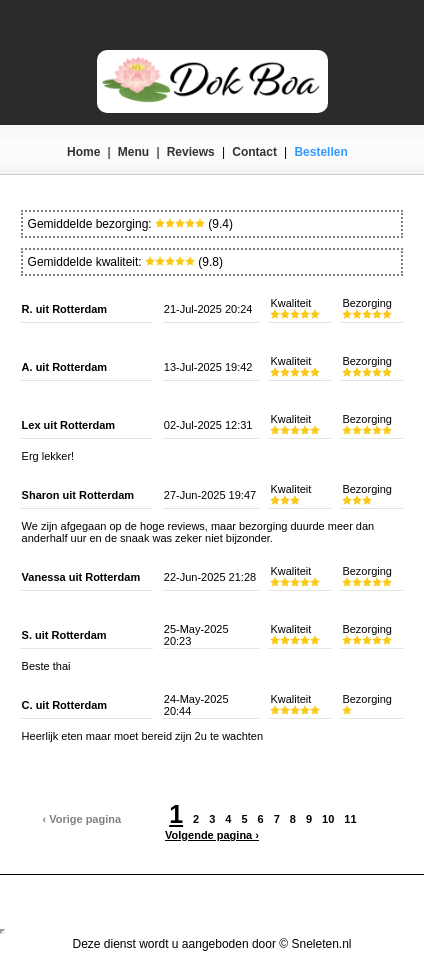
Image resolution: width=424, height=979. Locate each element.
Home (83, 152)
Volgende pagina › (212, 835)
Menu (133, 152)
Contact (254, 152)
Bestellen (320, 152)
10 (328, 819)
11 (350, 819)
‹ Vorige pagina (81, 819)
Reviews (191, 152)
